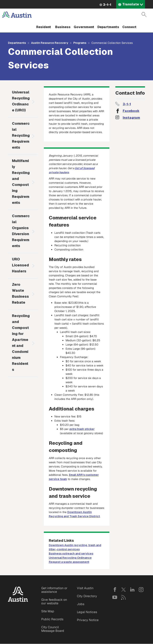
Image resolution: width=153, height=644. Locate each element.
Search (144, 15)
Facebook (131, 111)
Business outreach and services (71, 554)
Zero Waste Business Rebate (20, 293)
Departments (108, 27)
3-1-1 (107, 5)
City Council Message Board (53, 629)
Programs (80, 43)
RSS (124, 597)
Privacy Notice (88, 620)
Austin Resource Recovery (50, 43)
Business (63, 27)
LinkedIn (132, 590)
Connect (129, 27)
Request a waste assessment (69, 562)
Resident (44, 27)
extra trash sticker (82, 429)
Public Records (52, 619)
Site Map (48, 611)
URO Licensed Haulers (20, 265)
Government (84, 27)
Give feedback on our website (54, 601)
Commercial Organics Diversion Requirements (21, 231)
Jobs (81, 604)
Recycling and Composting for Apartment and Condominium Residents (21, 343)
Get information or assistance (54, 590)
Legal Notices (87, 612)
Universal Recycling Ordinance (70, 558)
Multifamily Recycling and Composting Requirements (21, 182)
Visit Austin (85, 588)
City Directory (87, 596)
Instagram (131, 118)
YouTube (115, 597)
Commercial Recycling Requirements (21, 135)
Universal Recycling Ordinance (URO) (21, 101)
